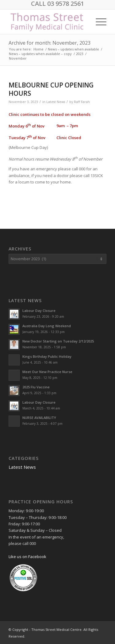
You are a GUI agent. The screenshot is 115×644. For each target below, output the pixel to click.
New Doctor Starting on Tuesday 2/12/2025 (58, 341)
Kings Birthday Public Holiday (47, 356)
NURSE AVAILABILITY (39, 418)
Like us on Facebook (27, 557)
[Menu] (98, 22)
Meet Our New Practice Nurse (47, 372)
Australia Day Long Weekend (47, 326)
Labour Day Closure (39, 311)
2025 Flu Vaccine (36, 387)
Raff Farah (82, 102)
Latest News (56, 102)
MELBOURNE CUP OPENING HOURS (51, 89)
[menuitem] (98, 22)
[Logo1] (48, 22)
